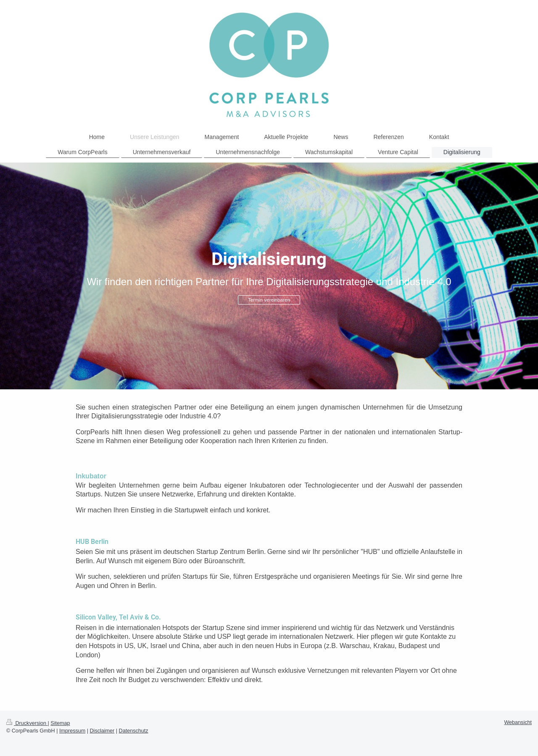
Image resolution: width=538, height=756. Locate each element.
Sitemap (60, 723)
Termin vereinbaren (269, 300)
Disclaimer (102, 731)
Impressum (72, 731)
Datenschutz (134, 731)
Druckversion (27, 723)
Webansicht (518, 722)
